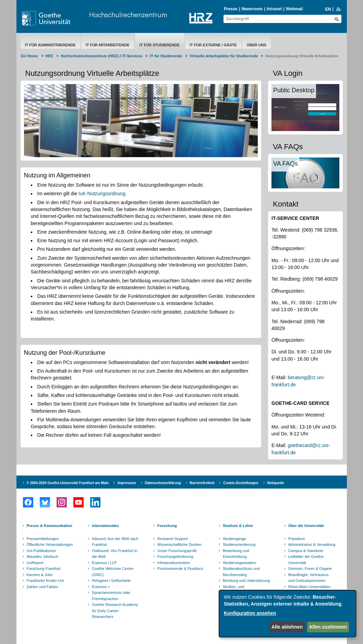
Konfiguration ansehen (250, 613)
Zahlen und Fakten (43, 587)
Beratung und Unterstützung (246, 581)
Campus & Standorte (306, 551)
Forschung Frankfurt (44, 569)
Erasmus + (101, 587)
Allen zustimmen (328, 627)
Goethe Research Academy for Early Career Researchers (115, 611)
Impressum (127, 483)
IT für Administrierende (50, 45)
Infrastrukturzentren (174, 563)
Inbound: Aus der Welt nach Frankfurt (115, 542)
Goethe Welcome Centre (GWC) (113, 572)
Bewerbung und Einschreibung (236, 554)
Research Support (173, 539)
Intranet (274, 9)
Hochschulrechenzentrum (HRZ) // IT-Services (101, 56)
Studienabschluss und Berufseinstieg (241, 572)
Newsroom (252, 9)
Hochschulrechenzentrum (128, 15)
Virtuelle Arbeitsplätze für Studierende (224, 56)
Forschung (167, 526)
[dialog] (288, 614)
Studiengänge (234, 539)
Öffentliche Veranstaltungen (50, 545)
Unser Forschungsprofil (177, 551)
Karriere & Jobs (40, 575)
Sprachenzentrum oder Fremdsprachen (111, 596)
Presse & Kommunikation (50, 526)
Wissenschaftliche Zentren (179, 545)
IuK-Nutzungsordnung (102, 194)
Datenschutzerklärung (163, 483)
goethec (296, 445)
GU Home (29, 56)
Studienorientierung (239, 545)
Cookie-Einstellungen (241, 483)
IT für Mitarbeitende (108, 45)
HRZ (50, 56)
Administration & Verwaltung (312, 545)
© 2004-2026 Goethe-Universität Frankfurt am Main (68, 483)
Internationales (105, 526)
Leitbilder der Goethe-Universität (306, 560)
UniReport (35, 563)
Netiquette (276, 483)
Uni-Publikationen (41, 551)
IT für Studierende (160, 45)
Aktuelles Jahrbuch (43, 557)
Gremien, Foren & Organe (310, 569)
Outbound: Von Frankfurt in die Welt (114, 554)
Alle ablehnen (287, 627)
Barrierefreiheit (202, 483)
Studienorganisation (239, 563)
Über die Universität (306, 526)
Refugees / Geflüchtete (111, 581)
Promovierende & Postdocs (180, 569)
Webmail (294, 9)
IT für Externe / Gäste (213, 45)
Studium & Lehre (238, 526)
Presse (231, 9)
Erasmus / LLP (104, 563)
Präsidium (297, 539)
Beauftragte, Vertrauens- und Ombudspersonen (309, 578)
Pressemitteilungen (43, 539)
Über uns (257, 45)
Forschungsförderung (175, 557)
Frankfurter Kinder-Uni (45, 581)
